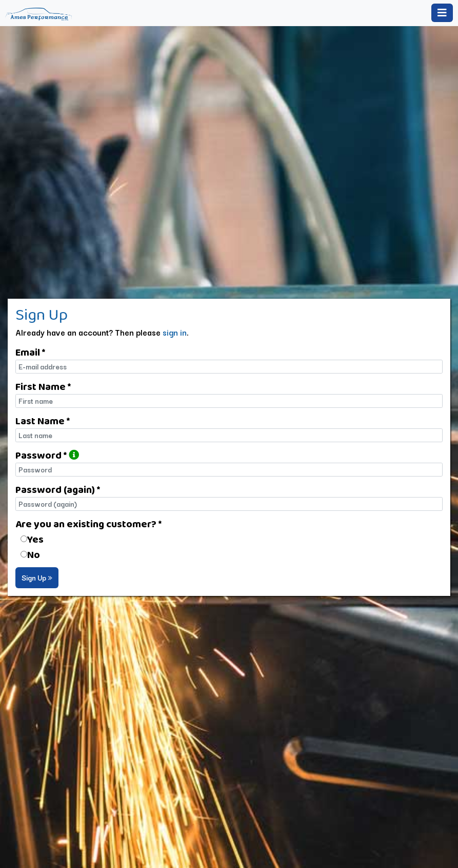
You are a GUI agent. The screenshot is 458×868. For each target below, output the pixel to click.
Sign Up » (37, 577)
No (34, 554)
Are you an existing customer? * (88, 524)
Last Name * (43, 421)
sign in (175, 332)
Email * (30, 352)
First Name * (43, 386)
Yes (35, 539)
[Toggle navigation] (442, 13)
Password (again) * (58, 489)
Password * (47, 455)
